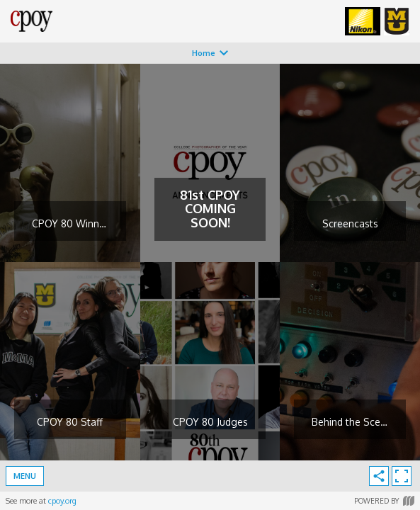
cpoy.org (62, 501)
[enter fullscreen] (402, 476)
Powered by (384, 501)
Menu (25, 476)
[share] (379, 476)
